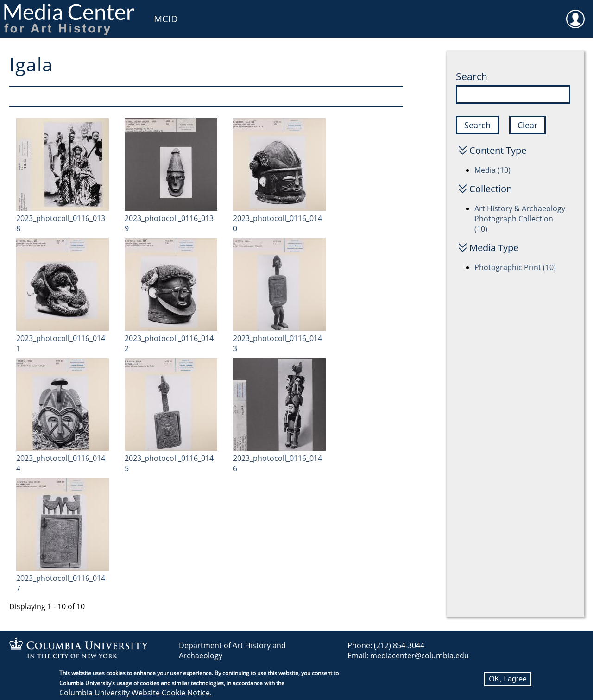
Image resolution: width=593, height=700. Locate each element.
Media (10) (492, 170)
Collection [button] (491, 189)
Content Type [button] (498, 150)
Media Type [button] (494, 248)
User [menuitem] (575, 13)
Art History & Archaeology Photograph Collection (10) (520, 219)
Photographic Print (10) (515, 267)
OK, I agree (508, 680)
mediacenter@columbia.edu (420, 656)
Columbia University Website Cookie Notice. (136, 694)
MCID (166, 19)
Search (472, 76)
